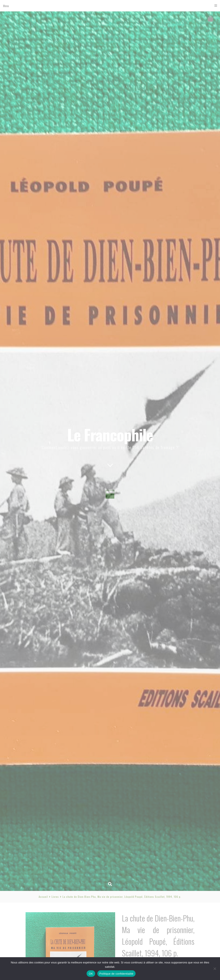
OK (91, 974)
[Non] (215, 969)
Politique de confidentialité (116, 974)
